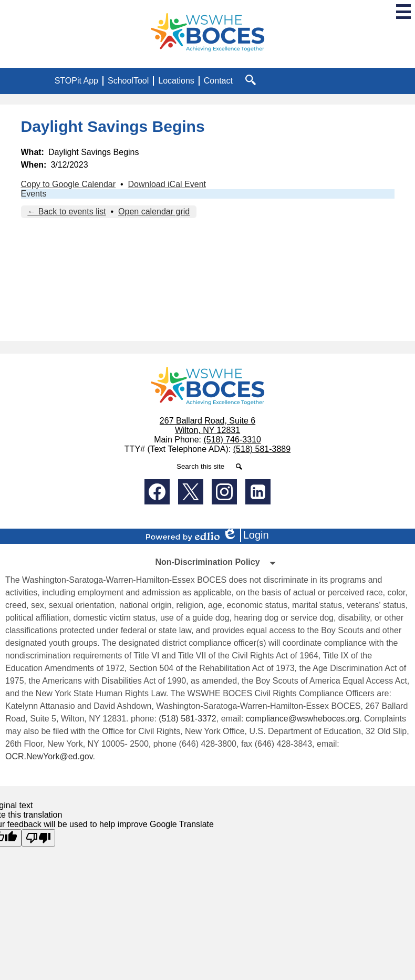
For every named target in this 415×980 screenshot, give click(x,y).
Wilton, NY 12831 (207, 430)
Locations (176, 81)
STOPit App (76, 81)
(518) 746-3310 (232, 440)
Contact (218, 81)
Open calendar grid (154, 212)
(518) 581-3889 (262, 449)
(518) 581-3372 (187, 719)
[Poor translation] (38, 838)
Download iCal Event (167, 184)
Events (34, 194)
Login (246, 535)
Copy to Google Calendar (69, 184)
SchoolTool (128, 81)
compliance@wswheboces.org (303, 719)
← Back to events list (66, 212)
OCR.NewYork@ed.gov (49, 756)
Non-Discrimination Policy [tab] (207, 562)
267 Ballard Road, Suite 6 (207, 421)
